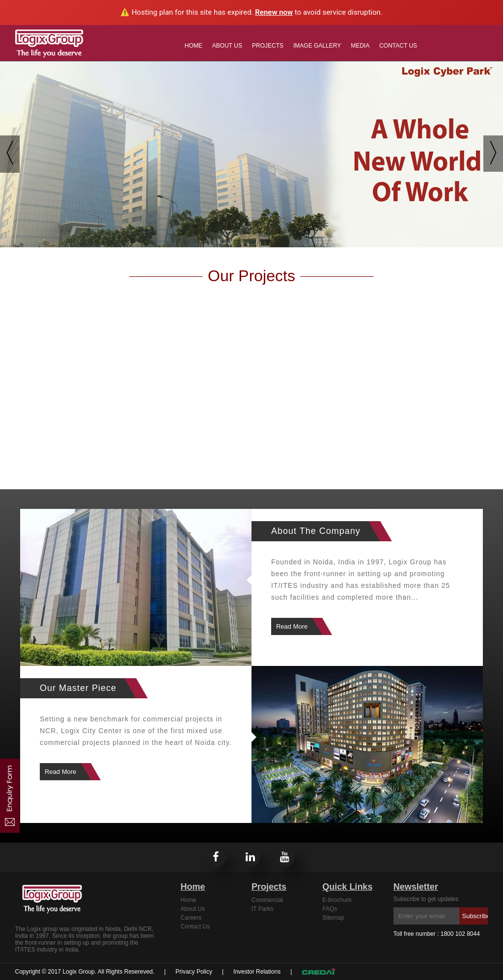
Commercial (267, 900)
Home (194, 46)
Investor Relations (257, 972)
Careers (191, 918)
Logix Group (78, 972)
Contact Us (398, 46)
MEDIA (360, 46)
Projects (268, 46)
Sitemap (333, 918)
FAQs (330, 909)
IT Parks (262, 909)
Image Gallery (317, 46)
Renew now (274, 12)
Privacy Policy (194, 972)
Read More (292, 626)
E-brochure (337, 900)
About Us (227, 46)
